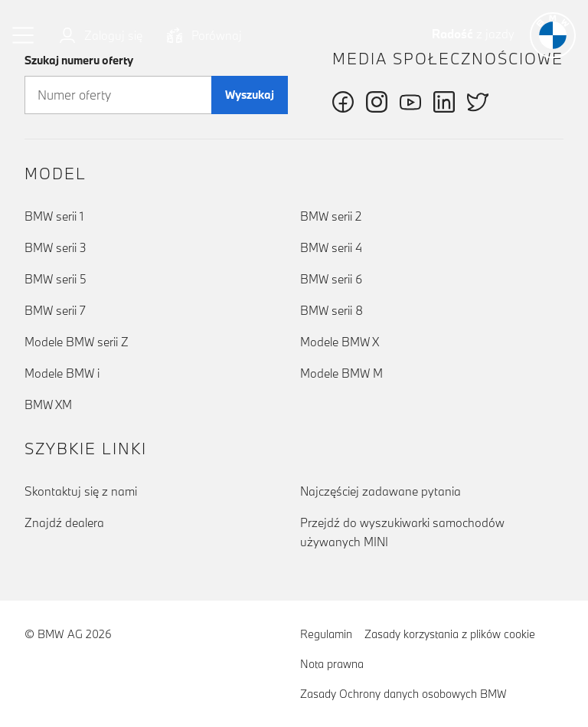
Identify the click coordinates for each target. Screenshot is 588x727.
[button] (24, 35)
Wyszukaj (250, 95)
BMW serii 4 (331, 247)
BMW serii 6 (331, 279)
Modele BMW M (341, 373)
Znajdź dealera (64, 522)
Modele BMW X (340, 342)
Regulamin (326, 634)
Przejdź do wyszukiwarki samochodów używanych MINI (402, 532)
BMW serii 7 (55, 310)
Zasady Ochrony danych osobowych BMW (403, 694)
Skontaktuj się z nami (81, 491)
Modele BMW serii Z (77, 342)
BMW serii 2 (331, 216)
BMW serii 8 (332, 310)
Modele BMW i (62, 373)
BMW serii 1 (54, 216)
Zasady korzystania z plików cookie (450, 634)
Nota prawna (332, 664)
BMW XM (48, 404)
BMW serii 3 (56, 247)
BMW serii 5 (56, 279)
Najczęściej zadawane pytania (381, 491)
